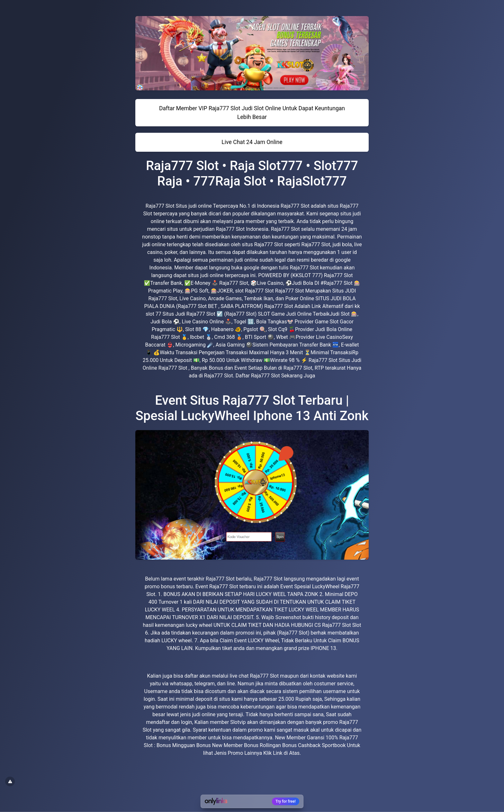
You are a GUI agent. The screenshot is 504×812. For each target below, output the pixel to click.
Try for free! (286, 801)
